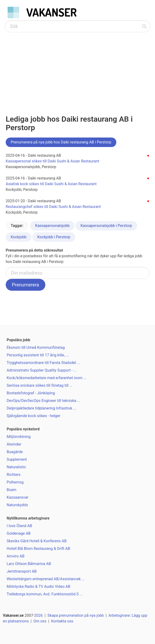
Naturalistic (16, 467)
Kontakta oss (62, 621)
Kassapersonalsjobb (52, 226)
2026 (38, 615)
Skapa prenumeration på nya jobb (76, 615)
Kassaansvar (18, 497)
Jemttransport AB (22, 571)
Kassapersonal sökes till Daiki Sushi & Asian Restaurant (52, 161)
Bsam (12, 490)
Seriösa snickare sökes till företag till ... (40, 385)
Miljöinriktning (19, 437)
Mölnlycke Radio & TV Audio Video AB (38, 586)
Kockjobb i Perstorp (54, 237)
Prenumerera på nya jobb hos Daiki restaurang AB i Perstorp (61, 142)
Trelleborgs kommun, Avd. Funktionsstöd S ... (45, 594)
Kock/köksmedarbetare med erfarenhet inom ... (47, 378)
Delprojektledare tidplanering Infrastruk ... (41, 408)
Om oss (40, 621)
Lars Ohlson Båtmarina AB (29, 564)
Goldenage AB (19, 533)
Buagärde (15, 452)
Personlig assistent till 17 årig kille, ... (38, 355)
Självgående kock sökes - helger (33, 416)
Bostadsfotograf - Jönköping (31, 393)
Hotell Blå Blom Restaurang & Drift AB (38, 549)
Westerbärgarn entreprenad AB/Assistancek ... (46, 579)
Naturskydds (17, 505)
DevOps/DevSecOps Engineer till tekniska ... (43, 401)
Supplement (17, 459)
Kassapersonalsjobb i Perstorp (106, 226)
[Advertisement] (77, 68)
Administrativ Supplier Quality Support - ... (42, 370)
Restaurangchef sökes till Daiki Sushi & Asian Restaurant (53, 207)
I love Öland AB (19, 526)
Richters (14, 475)
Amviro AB (16, 556)
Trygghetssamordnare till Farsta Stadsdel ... (43, 363)
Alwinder (14, 444)
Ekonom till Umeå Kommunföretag (36, 347)
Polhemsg (15, 482)
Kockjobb (19, 237)
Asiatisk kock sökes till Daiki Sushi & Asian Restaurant (51, 184)
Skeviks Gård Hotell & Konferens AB (37, 541)
